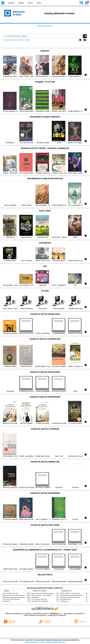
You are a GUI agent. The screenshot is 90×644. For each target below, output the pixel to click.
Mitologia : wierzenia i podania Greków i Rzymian (16, 595)
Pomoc (30, 3)
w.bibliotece (55, 613)
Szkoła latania (6, 601)
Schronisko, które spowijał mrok (40, 601)
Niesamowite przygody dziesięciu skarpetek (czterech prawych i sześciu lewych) (23, 597)
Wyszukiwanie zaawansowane (13, 40)
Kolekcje (27, 40)
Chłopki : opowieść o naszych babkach (41, 595)
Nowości (11, 3)
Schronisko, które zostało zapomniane (70, 597)
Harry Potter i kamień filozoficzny (11, 599)
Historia (21, 3)
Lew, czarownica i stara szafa (10, 593)
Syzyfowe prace (64, 601)
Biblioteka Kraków (45, 26)
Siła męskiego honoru (66, 599)
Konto (39, 3)
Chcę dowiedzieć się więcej (34, 642)
